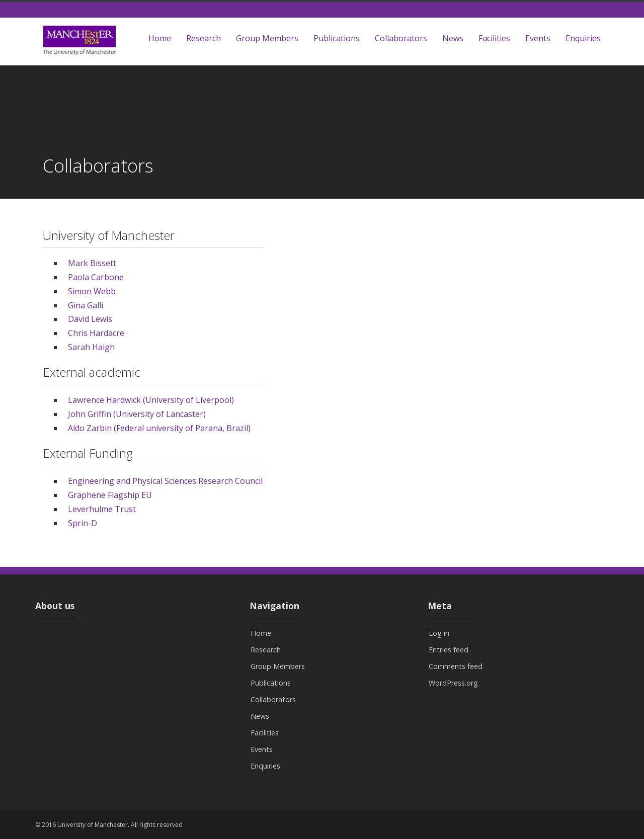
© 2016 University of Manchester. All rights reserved (109, 825)
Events (538, 38)
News (453, 38)
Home (160, 38)
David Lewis (90, 319)
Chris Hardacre (96, 333)
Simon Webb (92, 291)
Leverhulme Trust (102, 509)
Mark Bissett (92, 263)
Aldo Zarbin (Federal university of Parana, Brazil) (159, 428)
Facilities (494, 38)
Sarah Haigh (91, 347)
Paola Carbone (96, 277)
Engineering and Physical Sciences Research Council (165, 481)
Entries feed (449, 650)
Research (204, 38)
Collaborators (401, 38)
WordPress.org (453, 683)
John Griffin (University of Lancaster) (137, 414)
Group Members (267, 38)
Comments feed (456, 666)
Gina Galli (86, 305)
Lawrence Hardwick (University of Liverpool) (151, 400)
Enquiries (583, 38)
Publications (337, 38)
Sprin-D (83, 523)
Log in (439, 633)
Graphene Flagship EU (111, 495)
